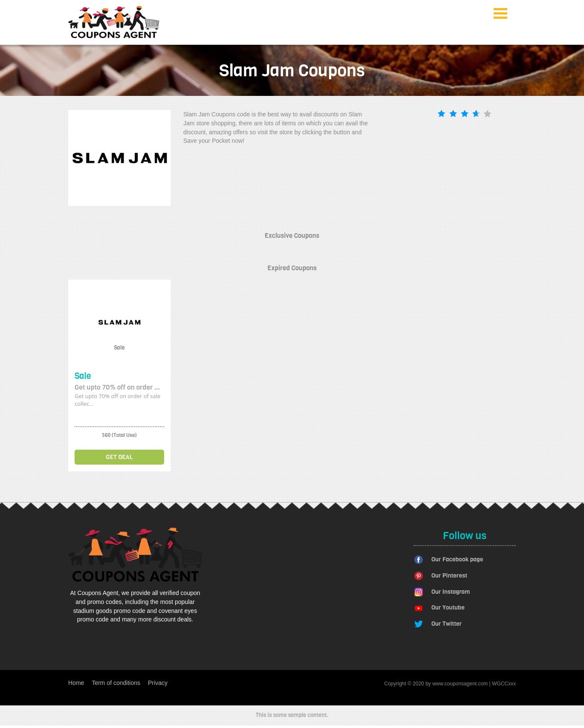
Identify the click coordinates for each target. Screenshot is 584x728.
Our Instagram (451, 592)
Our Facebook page (457, 559)
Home (76, 683)
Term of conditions (116, 683)
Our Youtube (448, 608)
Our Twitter (447, 624)
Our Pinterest (449, 576)
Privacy (158, 683)
